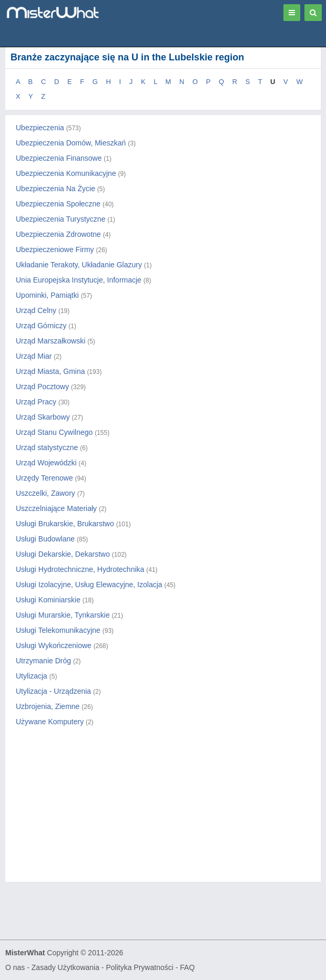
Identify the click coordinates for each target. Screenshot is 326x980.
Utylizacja (32, 676)
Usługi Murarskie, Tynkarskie (63, 615)
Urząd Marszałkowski (50, 341)
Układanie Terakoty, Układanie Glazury (79, 265)
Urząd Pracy (36, 402)
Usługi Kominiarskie (48, 600)
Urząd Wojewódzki (46, 463)
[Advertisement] (163, 814)
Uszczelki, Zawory (45, 493)
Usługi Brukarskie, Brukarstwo (65, 524)
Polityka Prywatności (139, 967)
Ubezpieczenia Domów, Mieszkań (71, 143)
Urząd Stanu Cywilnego (54, 432)
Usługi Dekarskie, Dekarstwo (63, 554)
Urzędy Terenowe (44, 478)
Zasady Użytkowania (65, 967)
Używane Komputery (50, 722)
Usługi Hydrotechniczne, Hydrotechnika (80, 569)
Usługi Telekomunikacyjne (58, 630)
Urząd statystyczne (47, 447)
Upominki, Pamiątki (47, 295)
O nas (15, 967)
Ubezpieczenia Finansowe (59, 158)
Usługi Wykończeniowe (54, 645)
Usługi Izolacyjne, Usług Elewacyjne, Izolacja (89, 585)
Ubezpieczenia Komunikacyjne (66, 173)
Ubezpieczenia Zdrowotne (58, 234)
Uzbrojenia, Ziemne (48, 706)
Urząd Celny (36, 310)
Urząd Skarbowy (43, 417)
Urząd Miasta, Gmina (50, 371)
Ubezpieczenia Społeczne (58, 204)
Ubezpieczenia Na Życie (55, 189)
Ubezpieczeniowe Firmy (55, 249)
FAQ (187, 967)
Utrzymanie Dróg (43, 661)
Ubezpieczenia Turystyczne (60, 219)
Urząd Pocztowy (42, 387)
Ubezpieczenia (40, 128)
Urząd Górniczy (41, 326)
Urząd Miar (34, 356)
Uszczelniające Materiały (56, 508)
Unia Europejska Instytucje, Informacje (79, 280)
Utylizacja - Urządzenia (53, 691)
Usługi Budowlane (45, 539)
